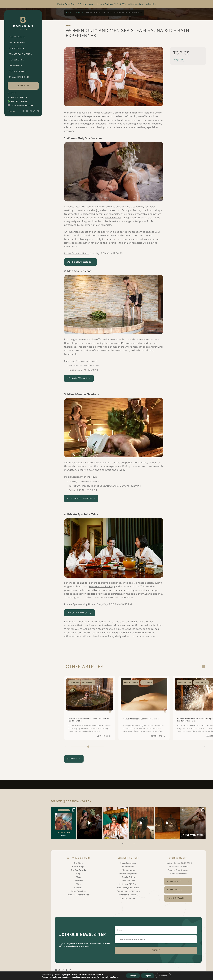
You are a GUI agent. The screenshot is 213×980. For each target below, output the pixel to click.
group (137, 592)
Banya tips (179, 60)
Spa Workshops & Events (128, 890)
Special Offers (128, 876)
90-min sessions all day (90, 4)
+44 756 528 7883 (19, 101)
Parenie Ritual (113, 218)
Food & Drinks (17, 71)
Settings (164, 976)
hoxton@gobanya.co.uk (22, 105)
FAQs (78, 876)
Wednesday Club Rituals (128, 886)
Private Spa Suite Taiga (102, 588)
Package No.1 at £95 (115, 4)
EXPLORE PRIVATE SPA (79, 615)
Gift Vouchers (17, 43)
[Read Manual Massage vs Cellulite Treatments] (144, 710)
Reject (148, 976)
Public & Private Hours (178, 865)
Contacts (78, 886)
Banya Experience (19, 77)
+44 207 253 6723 (19, 97)
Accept (133, 976)
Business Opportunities (78, 893)
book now (23, 86)
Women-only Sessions (80, 262)
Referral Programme (128, 872)
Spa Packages (17, 37)
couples (91, 595)
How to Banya (78, 865)
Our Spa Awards (78, 869)
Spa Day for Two (128, 897)
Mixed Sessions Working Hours (82, 478)
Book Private (175, 889)
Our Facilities (128, 865)
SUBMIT (156, 950)
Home (69, 13)
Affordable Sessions (128, 893)
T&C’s (78, 883)
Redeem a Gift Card (128, 883)
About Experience (128, 862)
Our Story (78, 862)
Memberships (16, 60)
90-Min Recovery (177, 898)
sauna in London (138, 239)
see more (73, 761)
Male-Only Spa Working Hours (81, 361)
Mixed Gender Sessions (81, 500)
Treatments (15, 65)
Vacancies (78, 879)
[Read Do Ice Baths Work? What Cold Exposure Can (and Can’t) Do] (90, 710)
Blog (78, 13)
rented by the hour (97, 592)
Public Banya (16, 48)
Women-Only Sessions (178, 869)
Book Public (174, 880)
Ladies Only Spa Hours (77, 253)
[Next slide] (204, 749)
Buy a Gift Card (128, 879)
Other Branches (78, 890)
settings (114, 977)
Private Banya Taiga (20, 54)
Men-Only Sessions (79, 379)
